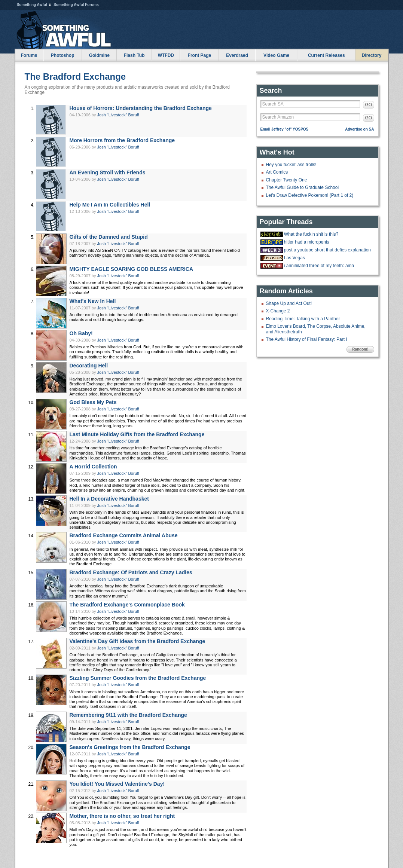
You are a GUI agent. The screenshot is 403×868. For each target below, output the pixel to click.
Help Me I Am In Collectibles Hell (110, 205)
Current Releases (326, 55)
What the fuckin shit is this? (311, 234)
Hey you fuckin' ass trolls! (291, 165)
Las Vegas (294, 258)
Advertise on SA (359, 129)
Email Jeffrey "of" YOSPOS (285, 129)
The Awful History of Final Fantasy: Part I (307, 339)
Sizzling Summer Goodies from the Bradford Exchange (138, 678)
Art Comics (277, 172)
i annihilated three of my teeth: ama (319, 266)
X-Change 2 (278, 311)
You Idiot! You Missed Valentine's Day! (117, 784)
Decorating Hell (89, 366)
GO (369, 105)
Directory (372, 55)
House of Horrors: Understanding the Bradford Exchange (141, 108)
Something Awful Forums (76, 5)
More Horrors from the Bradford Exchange (122, 140)
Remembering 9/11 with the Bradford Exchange (128, 715)
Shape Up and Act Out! (289, 303)
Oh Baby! (81, 333)
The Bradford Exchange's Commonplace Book (127, 605)
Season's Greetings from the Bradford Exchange (130, 747)
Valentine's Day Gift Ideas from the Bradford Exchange (138, 641)
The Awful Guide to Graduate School (303, 187)
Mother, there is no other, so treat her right (122, 816)
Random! (360, 349)
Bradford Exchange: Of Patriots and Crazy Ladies (131, 572)
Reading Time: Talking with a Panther (303, 319)
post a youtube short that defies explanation (327, 250)
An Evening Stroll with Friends (108, 172)
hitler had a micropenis (307, 242)
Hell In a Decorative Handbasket (109, 499)
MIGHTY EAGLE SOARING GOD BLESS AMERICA (132, 269)
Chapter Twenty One (287, 180)
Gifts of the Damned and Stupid (109, 237)
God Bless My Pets (93, 402)
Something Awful (32, 5)
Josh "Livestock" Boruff (118, 115)
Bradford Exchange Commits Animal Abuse (124, 535)
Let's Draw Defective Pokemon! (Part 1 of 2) (310, 195)
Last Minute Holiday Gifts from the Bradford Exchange (137, 434)
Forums (29, 55)
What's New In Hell (93, 301)
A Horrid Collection (93, 467)
